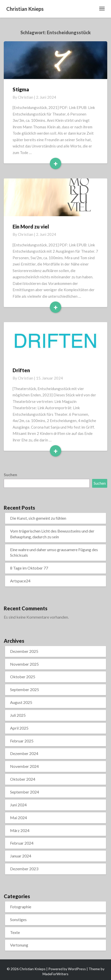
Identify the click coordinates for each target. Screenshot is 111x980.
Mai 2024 (18, 818)
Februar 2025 (22, 741)
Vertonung (19, 945)
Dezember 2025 (24, 651)
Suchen (10, 475)
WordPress (77, 969)
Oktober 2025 (23, 677)
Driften (21, 370)
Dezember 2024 (24, 753)
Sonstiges (18, 919)
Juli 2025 (18, 715)
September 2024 (25, 792)
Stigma (21, 89)
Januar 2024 (21, 856)
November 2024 (24, 766)
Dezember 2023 (24, 869)
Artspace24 (20, 581)
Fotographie (21, 907)
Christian (26, 97)
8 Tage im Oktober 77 (29, 568)
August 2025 (21, 702)
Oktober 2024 (23, 779)
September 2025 (25, 689)
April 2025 (19, 728)
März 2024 (20, 830)
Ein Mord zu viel (31, 227)
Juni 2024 (18, 805)
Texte (15, 932)
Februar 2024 (22, 843)
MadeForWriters (55, 974)
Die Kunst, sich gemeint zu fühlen (38, 518)
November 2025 (24, 664)
